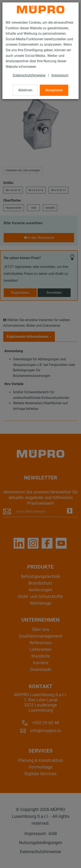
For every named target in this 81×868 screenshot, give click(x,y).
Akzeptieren (54, 90)
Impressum (60, 75)
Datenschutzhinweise (29, 75)
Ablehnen (25, 90)
